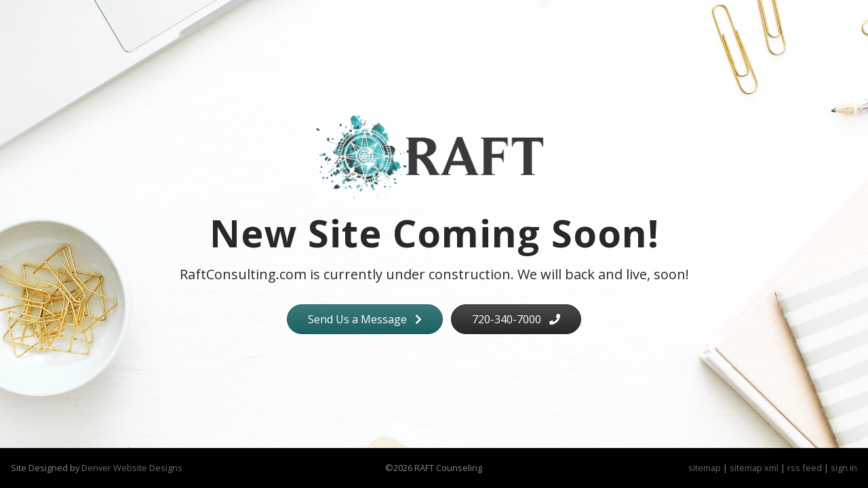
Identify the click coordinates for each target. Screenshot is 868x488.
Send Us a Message (365, 319)
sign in (844, 468)
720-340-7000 (516, 319)
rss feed (805, 468)
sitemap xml (754, 468)
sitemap (705, 468)
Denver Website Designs (132, 468)
